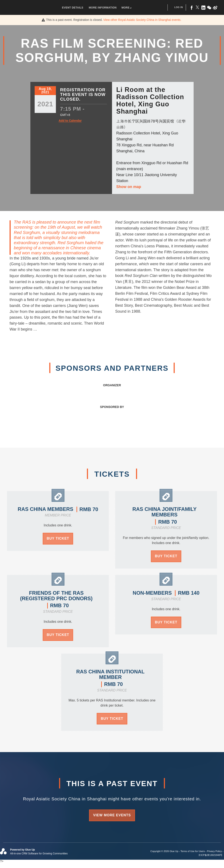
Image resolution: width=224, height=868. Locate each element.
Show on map (129, 187)
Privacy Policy (214, 851)
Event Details (73, 8)
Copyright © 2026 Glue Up (164, 851)
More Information (103, 8)
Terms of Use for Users (193, 851)
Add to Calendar (70, 121)
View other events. (142, 20)
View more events (112, 815)
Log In (179, 7)
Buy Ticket (58, 538)
